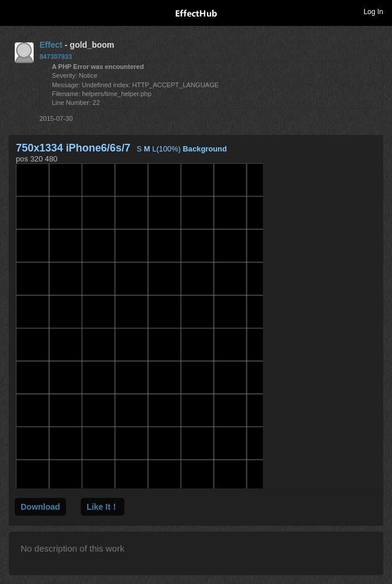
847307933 (56, 57)
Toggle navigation (14, 11)
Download (40, 507)
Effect (51, 45)
